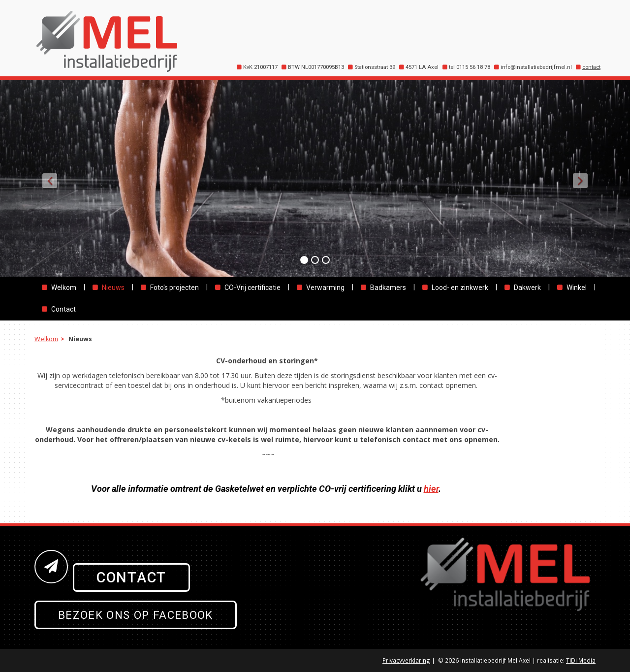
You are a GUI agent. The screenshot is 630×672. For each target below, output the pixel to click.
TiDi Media (581, 660)
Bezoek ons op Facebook (136, 615)
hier (431, 489)
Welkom (46, 339)
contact (591, 67)
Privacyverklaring (406, 660)
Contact (131, 577)
